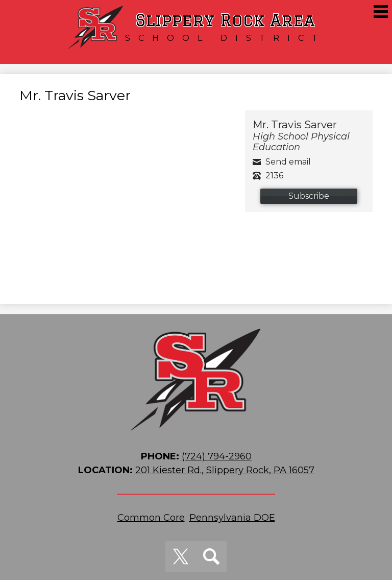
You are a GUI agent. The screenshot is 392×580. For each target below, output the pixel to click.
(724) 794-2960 (217, 456)
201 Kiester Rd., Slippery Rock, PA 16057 (225, 470)
